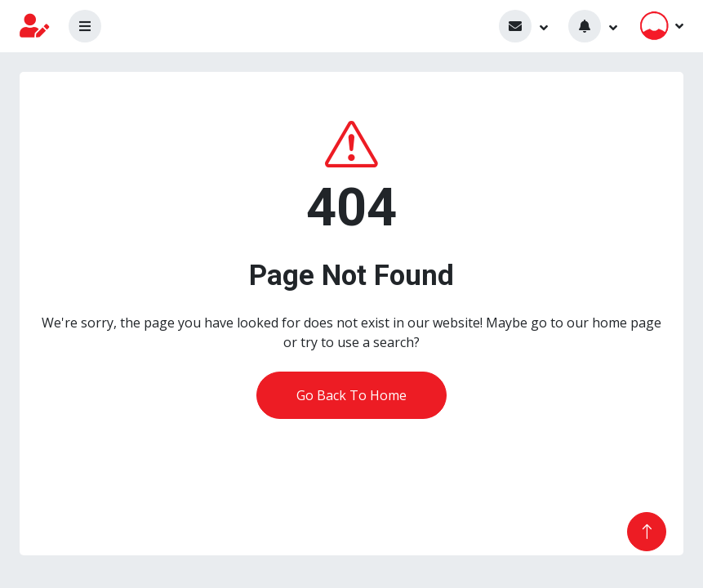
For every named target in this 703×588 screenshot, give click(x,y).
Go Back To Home (351, 395)
